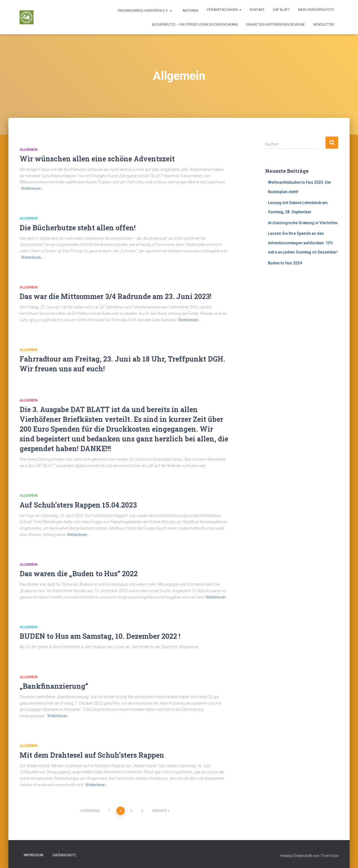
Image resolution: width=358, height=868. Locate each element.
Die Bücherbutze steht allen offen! (78, 228)
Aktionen (190, 11)
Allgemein (29, 150)
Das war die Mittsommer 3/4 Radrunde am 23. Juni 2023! (116, 296)
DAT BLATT (281, 10)
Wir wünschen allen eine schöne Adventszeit (97, 159)
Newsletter (324, 25)
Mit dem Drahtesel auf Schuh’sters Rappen (92, 755)
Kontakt (257, 10)
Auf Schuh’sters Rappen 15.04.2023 (78, 505)
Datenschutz (64, 855)
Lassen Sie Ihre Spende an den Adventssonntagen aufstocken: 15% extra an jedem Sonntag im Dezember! (303, 243)
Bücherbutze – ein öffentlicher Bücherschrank (195, 25)
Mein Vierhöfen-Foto (316, 10)
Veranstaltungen (224, 10)
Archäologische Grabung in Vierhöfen (303, 223)
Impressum (34, 855)
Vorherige (91, 811)
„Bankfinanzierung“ (54, 686)
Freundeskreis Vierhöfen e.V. (144, 11)
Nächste (160, 811)
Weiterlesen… (32, 188)
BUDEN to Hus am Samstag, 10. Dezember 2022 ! (100, 636)
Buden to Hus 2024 (285, 263)
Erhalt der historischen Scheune (275, 25)
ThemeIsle (329, 856)
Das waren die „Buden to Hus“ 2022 (79, 574)
